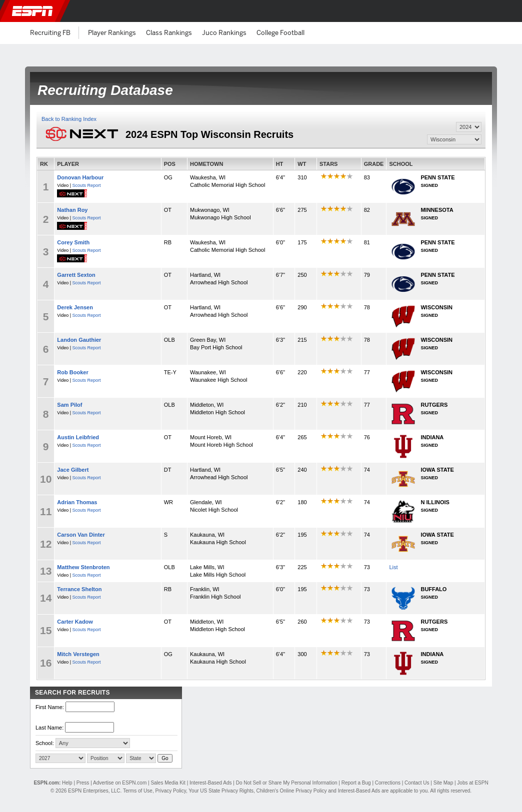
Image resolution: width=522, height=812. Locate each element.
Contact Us (417, 783)
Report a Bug (356, 783)
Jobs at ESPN (472, 783)
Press (83, 783)
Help (67, 783)
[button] (506, 11)
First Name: (50, 707)
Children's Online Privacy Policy (292, 791)
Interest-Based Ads (211, 783)
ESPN (32, 11)
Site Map (443, 783)
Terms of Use (138, 791)
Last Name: (49, 728)
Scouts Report (87, 185)
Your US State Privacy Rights (221, 791)
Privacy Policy (170, 791)
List (393, 567)
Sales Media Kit (168, 783)
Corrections (388, 783)
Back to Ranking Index (69, 119)
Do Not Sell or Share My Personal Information (287, 783)
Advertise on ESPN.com (120, 783)
